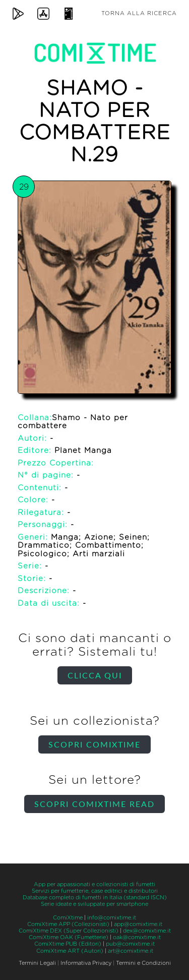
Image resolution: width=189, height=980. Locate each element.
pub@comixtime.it (130, 944)
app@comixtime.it (138, 924)
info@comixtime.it (112, 918)
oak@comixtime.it (137, 937)
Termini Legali (37, 963)
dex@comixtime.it (147, 931)
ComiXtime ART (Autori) (70, 951)
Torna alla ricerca (139, 13)
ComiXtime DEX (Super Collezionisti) (69, 931)
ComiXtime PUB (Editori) (68, 944)
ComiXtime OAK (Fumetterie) (69, 937)
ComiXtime (68, 918)
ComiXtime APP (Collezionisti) (68, 924)
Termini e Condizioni (143, 963)
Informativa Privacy (86, 963)
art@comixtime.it (131, 951)
